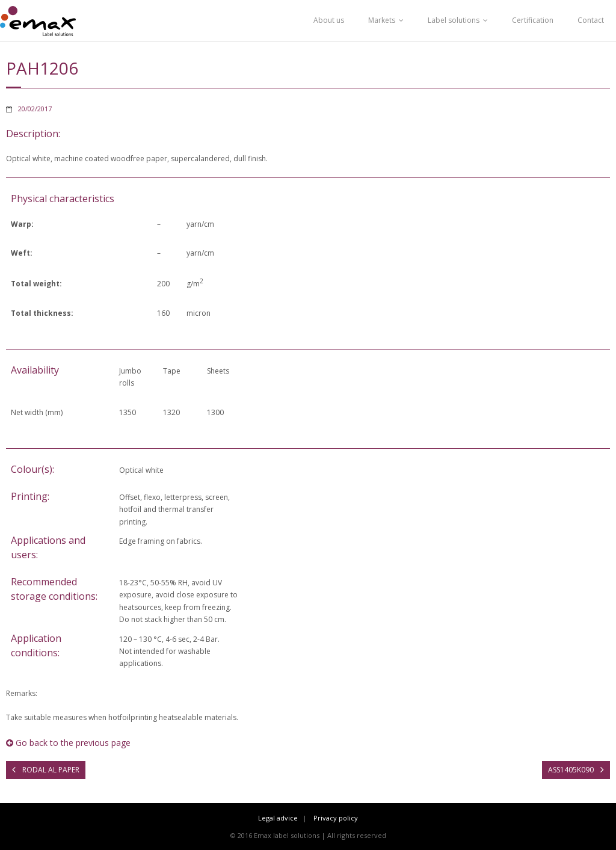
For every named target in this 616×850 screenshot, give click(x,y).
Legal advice (278, 818)
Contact (591, 20)
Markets (382, 20)
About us (329, 20)
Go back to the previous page (68, 743)
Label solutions (454, 20)
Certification (533, 20)
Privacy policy (336, 818)
